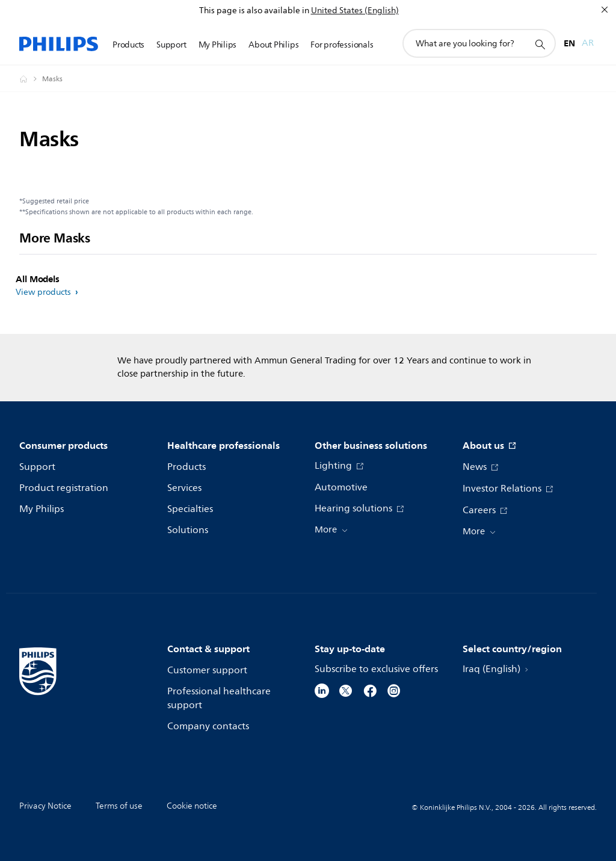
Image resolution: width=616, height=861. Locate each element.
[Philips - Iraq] (31, 79)
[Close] (605, 10)
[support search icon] (540, 44)
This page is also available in (254, 11)
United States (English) (355, 11)
